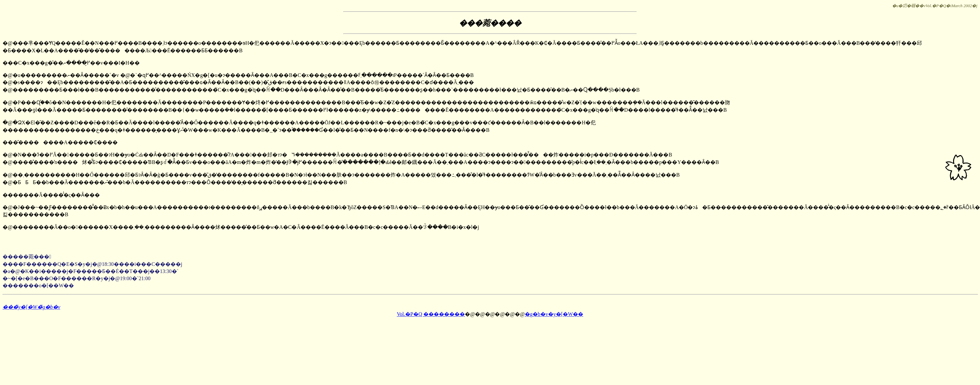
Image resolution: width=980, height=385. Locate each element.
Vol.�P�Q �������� (431, 314)
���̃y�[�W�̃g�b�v (31, 307)
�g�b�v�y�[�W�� (554, 314)
